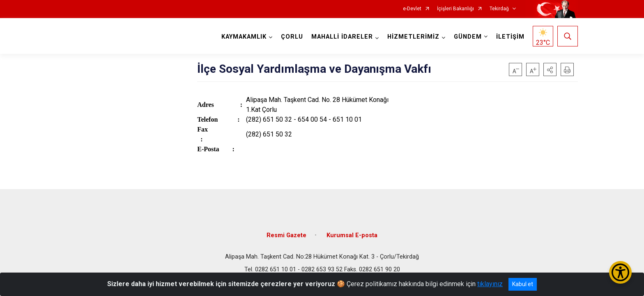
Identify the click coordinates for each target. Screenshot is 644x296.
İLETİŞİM (510, 37)
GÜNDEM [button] (468, 37)
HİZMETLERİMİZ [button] (413, 37)
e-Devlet (412, 9)
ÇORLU (292, 37)
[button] (550, 69)
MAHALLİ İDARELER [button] (342, 37)
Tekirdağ (499, 9)
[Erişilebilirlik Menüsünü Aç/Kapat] (620, 272)
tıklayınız (490, 284)
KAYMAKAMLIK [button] (244, 37)
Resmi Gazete (286, 235)
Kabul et (523, 284)
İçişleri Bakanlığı (455, 9)
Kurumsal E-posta (352, 235)
